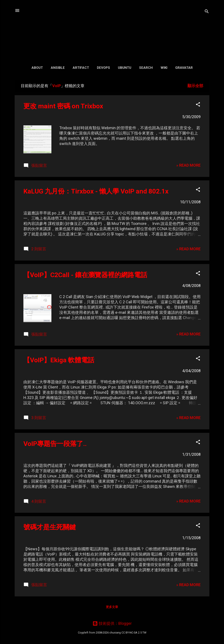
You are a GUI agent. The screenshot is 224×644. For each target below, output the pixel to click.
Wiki (164, 68)
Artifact (81, 68)
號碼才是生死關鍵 (50, 527)
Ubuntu (125, 68)
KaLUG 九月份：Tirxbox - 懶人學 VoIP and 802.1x (96, 191)
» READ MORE (188, 165)
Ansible (58, 68)
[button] (198, 105)
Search (146, 68)
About (37, 68)
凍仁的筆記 (112, 30)
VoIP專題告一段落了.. (55, 444)
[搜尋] (207, 12)
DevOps (103, 68)
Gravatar (184, 68)
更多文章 (112, 607)
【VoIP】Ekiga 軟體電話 (59, 360)
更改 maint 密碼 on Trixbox (63, 106)
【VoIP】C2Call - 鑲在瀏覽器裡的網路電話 (85, 275)
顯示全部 (195, 86)
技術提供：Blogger (112, 623)
